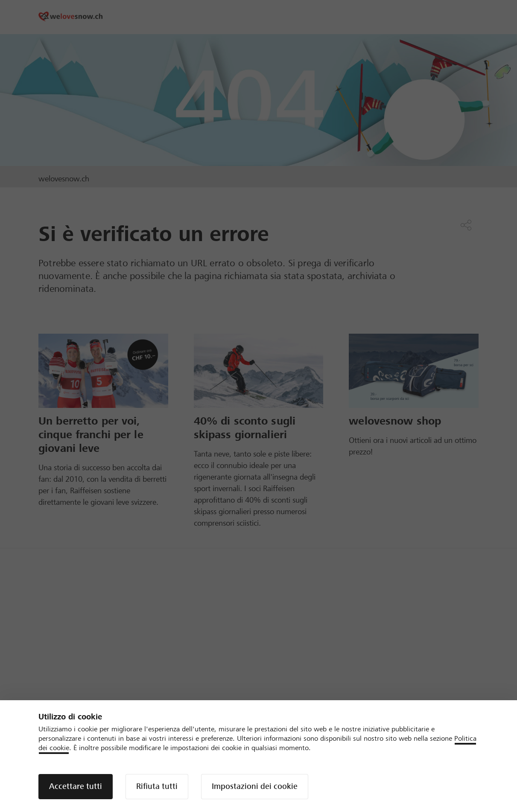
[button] (76, 787)
